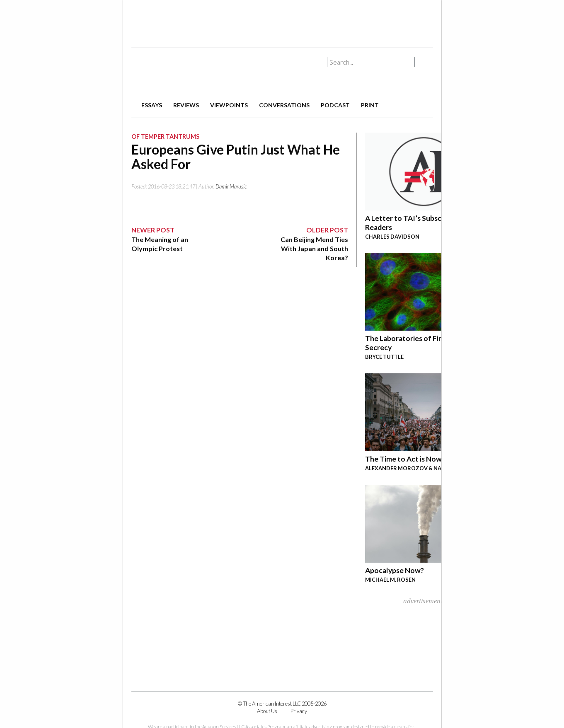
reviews (186, 105)
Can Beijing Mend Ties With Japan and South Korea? (314, 249)
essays (152, 105)
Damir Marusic (231, 186)
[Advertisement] (282, 21)
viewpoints (229, 105)
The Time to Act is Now (403, 459)
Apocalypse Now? (395, 570)
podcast (335, 105)
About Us (267, 711)
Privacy (299, 711)
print (370, 105)
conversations (284, 105)
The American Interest (189, 74)
